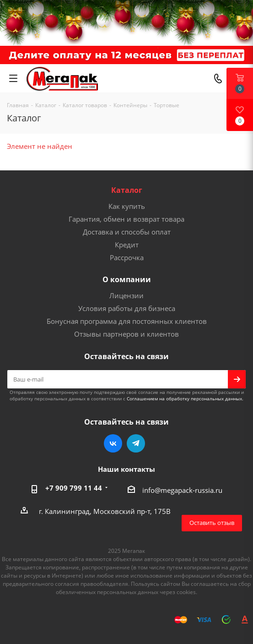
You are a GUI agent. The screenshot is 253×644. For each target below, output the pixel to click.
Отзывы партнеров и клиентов (127, 334)
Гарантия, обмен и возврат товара (127, 219)
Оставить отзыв (212, 523)
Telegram (136, 443)
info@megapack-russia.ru (182, 490)
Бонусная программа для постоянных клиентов (127, 321)
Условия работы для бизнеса (127, 308)
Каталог (127, 190)
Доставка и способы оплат (127, 232)
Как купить (127, 206)
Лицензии (127, 295)
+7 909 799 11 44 (74, 488)
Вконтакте (113, 443)
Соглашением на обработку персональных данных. (185, 398)
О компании (127, 279)
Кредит (127, 245)
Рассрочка (127, 257)
